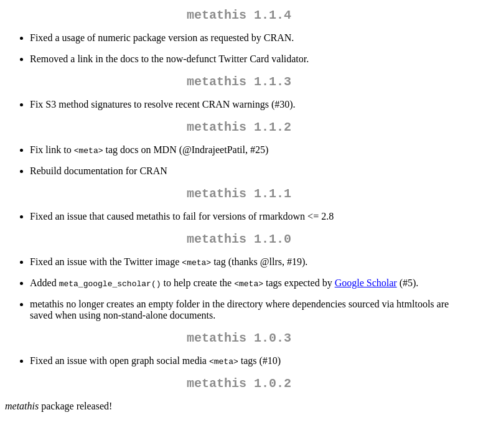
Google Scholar (366, 295)
